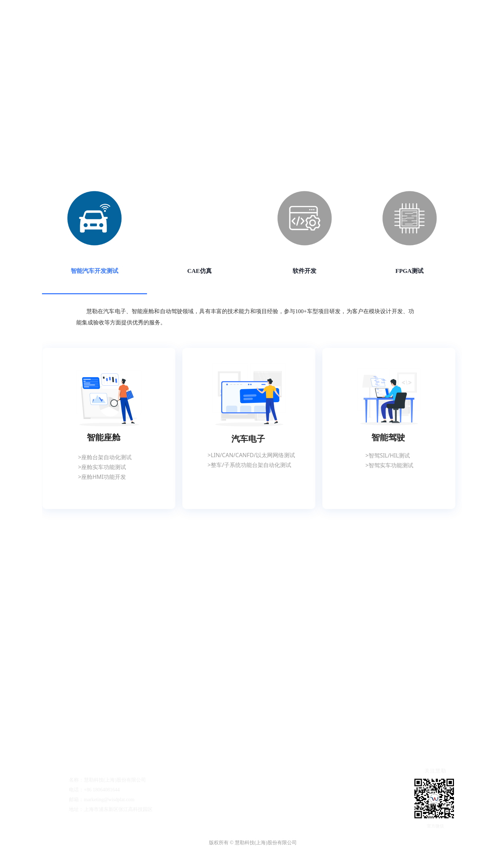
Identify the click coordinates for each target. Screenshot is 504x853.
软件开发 (304, 271)
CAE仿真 (199, 271)
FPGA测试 (409, 271)
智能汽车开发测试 (94, 271)
